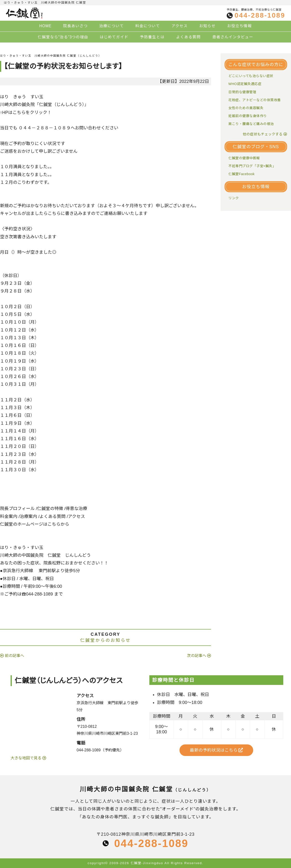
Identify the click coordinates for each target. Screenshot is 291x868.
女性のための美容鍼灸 (246, 108)
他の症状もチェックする (263, 134)
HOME (45, 26)
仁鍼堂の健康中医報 (244, 158)
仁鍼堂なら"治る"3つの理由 (63, 37)
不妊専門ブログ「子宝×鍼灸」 (252, 166)
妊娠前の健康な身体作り (248, 116)
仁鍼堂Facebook (241, 174)
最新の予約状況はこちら (216, 750)
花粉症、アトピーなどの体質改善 (255, 100)
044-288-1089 (260, 15)
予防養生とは (152, 37)
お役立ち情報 (239, 26)
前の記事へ (14, 656)
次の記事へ (197, 656)
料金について (148, 26)
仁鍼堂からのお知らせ (106, 640)
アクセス (180, 26)
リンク (234, 198)
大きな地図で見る (26, 758)
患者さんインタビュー (233, 37)
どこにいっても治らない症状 (251, 76)
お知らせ (207, 26)
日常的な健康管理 (242, 92)
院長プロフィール (17, 509)
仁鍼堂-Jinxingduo (147, 863)
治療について (112, 26)
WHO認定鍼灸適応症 (245, 84)
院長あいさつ (75, 26)
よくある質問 (188, 37)
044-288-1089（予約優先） (100, 750)
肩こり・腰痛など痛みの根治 (251, 124)
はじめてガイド (114, 37)
